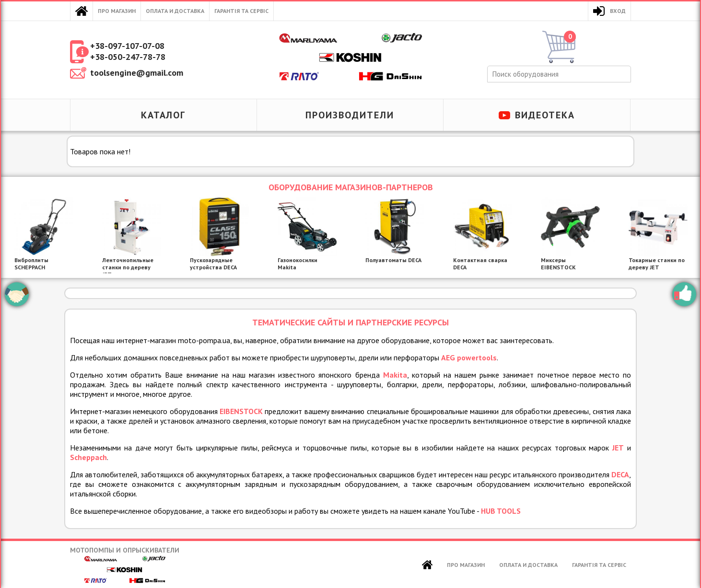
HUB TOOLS (501, 511)
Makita (395, 375)
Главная (82, 11)
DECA (620, 474)
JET (618, 448)
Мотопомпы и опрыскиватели (125, 565)
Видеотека (545, 115)
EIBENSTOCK (241, 411)
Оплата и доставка (175, 11)
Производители (350, 115)
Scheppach (88, 457)
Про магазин (117, 11)
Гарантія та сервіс (241, 11)
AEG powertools (469, 357)
